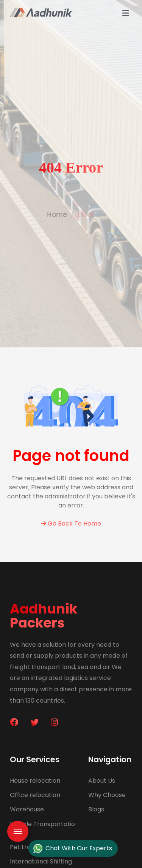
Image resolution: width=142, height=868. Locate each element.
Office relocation (35, 795)
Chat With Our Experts (73, 849)
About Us (102, 781)
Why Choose (107, 795)
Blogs (96, 809)
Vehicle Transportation (42, 828)
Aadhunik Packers (44, 616)
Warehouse (27, 809)
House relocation (35, 781)
